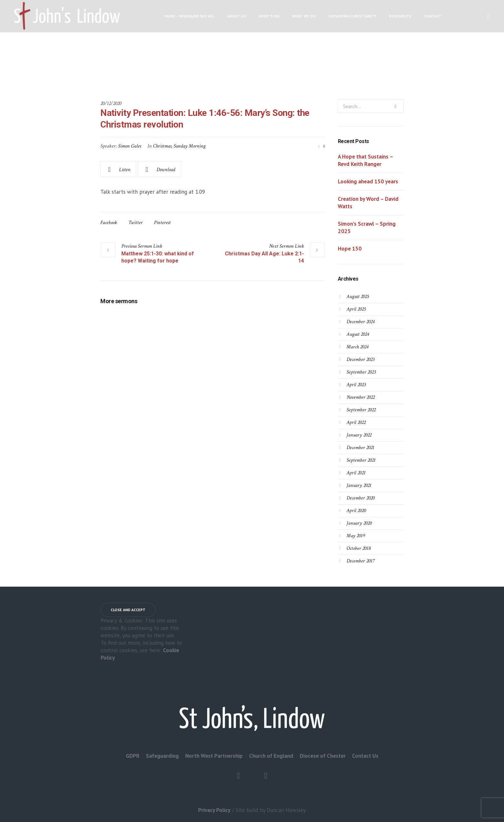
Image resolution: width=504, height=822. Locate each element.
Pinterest (162, 223)
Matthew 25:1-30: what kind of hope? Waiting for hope (158, 257)
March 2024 (357, 347)
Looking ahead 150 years (368, 181)
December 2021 (360, 448)
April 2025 (356, 309)
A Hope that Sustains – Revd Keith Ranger (365, 160)
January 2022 (359, 435)
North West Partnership (214, 756)
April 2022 (356, 422)
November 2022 (361, 397)
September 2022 (361, 410)
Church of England (271, 756)
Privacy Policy (214, 810)
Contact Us (365, 756)
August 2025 (358, 297)
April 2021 (356, 473)
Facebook (109, 223)
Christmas (162, 146)
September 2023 (361, 372)
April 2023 (356, 385)
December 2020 (361, 498)
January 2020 (359, 523)
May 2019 (356, 536)
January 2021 (359, 485)
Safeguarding (162, 756)
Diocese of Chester (323, 756)
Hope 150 (350, 249)
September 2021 (361, 460)
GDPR (133, 756)
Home (180, 67)
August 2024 (358, 334)
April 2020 (356, 511)
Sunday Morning (190, 146)
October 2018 (358, 548)
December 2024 (360, 322)
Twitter (136, 223)
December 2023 (360, 360)
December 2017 (360, 561)
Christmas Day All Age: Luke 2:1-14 (264, 257)
